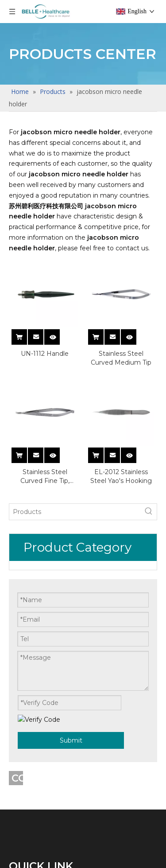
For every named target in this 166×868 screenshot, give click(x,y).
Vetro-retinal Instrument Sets (62, 655)
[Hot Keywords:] (105, 512)
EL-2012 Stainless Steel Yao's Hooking (121, 476)
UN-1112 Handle (45, 354)
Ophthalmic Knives (43, 578)
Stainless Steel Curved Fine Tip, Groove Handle (45, 477)
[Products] (53, 512)
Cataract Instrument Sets (54, 706)
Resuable (26, 604)
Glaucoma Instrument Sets (58, 783)
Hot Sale (24, 732)
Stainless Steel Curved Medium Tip (121, 358)
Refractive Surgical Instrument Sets (73, 859)
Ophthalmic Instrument (52, 680)
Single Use (28, 629)
